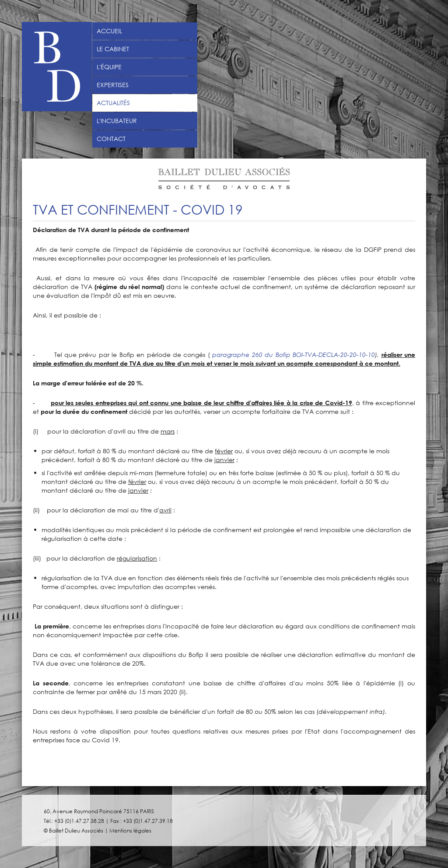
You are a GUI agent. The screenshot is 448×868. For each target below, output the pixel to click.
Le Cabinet (113, 49)
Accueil (109, 31)
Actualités (113, 103)
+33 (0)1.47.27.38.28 (79, 821)
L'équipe (109, 67)
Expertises (113, 85)
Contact (111, 139)
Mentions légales (130, 830)
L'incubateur (117, 121)
